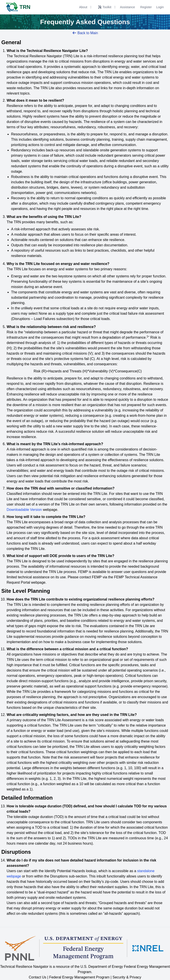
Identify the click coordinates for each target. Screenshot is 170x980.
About (86, 7)
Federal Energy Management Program (79, 977)
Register (146, 7)
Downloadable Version (24, 510)
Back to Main (85, 33)
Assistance (127, 7)
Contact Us (38, 977)
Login (160, 7)
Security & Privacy (127, 977)
